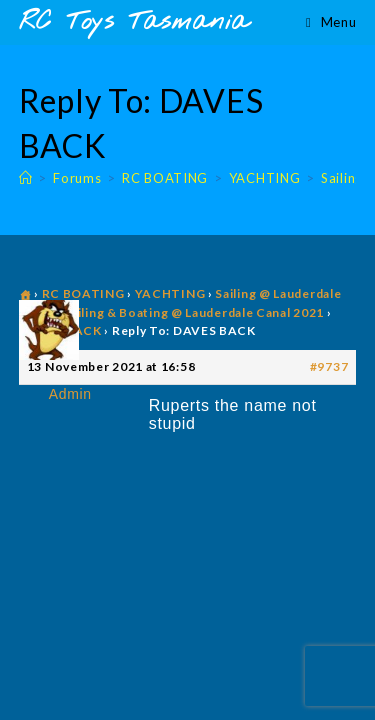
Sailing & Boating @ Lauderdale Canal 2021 (193, 312)
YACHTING (170, 293)
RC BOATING (83, 293)
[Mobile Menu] (331, 22)
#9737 (329, 366)
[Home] (26, 178)
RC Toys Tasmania (134, 22)
